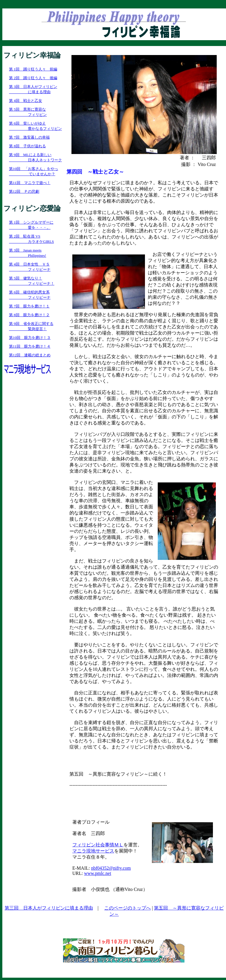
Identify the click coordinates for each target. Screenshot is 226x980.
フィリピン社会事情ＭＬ (98, 845)
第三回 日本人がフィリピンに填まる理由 (49, 908)
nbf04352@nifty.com (111, 868)
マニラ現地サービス (93, 851)
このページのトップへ (128, 908)
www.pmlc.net (97, 873)
